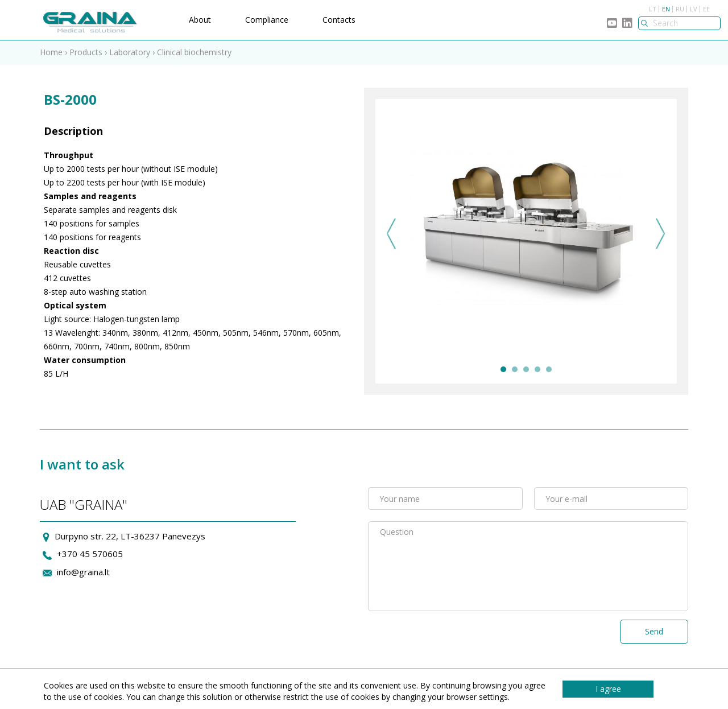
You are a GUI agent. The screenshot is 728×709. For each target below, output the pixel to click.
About (200, 20)
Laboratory (131, 52)
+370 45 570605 (90, 554)
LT (653, 9)
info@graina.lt (83, 572)
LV (694, 9)
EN (666, 9)
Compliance (267, 20)
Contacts (339, 20)
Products (86, 52)
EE (706, 9)
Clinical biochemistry (194, 52)
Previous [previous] (392, 234)
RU (680, 9)
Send (654, 631)
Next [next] (661, 234)
